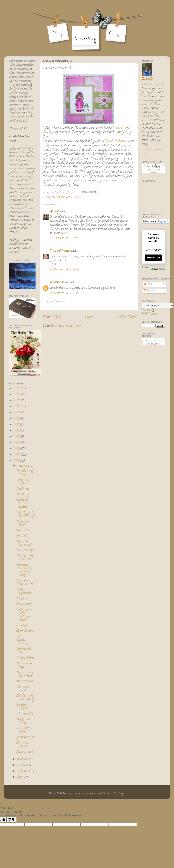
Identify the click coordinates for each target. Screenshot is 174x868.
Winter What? (25, 681)
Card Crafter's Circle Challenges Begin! (24, 615)
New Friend (23, 489)
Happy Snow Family (24, 721)
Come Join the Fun (24, 651)
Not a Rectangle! (25, 550)
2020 (17, 407)
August (21, 777)
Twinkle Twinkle (25, 658)
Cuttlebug (22, 626)
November (23, 759)
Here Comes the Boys (25, 665)
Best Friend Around (23, 745)
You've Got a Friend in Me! (25, 583)
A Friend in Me (25, 714)
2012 (17, 455)
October (22, 765)
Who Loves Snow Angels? (25, 543)
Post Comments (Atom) (70, 326)
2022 (17, 395)
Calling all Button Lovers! (22, 504)
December (23, 466)
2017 (17, 425)
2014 (17, 443)
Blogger (121, 794)
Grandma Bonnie (59, 282)
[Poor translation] (12, 820)
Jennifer (149, 79)
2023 (17, 389)
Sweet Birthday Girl (25, 633)
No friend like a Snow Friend (25, 674)
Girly (69, 197)
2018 (17, 419)
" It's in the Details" (22, 689)
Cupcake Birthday (23, 642)
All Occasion (58, 197)
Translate (150, 314)
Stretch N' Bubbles (115, 141)
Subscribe (153, 258)
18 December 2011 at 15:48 (65, 238)
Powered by (153, 269)
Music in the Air (25, 752)
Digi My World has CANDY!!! (26, 514)
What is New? (25, 531)
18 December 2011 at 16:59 (65, 270)
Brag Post (22, 599)
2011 (17, 461)
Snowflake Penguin (22, 707)
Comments (151, 291)
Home (89, 317)
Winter (77, 197)
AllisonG (55, 212)
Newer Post (52, 317)
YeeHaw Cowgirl (26, 737)
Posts (149, 284)
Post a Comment (56, 302)
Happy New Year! (23, 523)
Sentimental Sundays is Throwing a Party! (24, 570)
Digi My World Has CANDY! (26, 698)
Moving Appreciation (24, 592)
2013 (17, 449)
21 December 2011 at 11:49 (64, 293)
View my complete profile (151, 152)
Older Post (126, 317)
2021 (17, 401)
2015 (17, 437)
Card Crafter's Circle (24, 730)
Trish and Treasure (60, 251)
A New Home (24, 604)
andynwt (98, 794)
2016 (17, 431)
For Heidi (22, 536)
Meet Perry (23, 495)
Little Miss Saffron (23, 482)
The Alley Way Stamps (25, 473)
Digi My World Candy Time (25, 558)
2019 (17, 413)
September (23, 771)
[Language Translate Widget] (158, 306)
